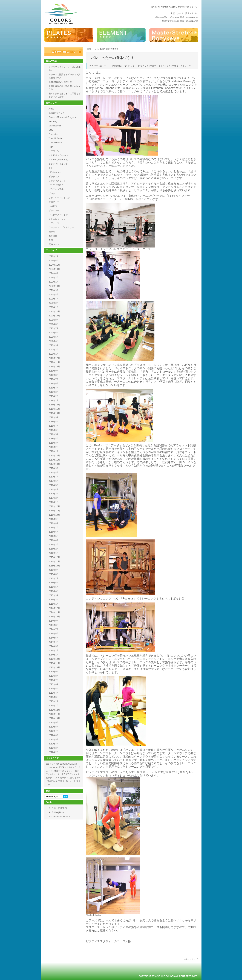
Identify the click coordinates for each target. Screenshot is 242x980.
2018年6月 (54, 430)
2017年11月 (54, 460)
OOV (51, 130)
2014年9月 (54, 621)
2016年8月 (54, 523)
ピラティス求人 (56, 185)
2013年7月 (54, 680)
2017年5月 (54, 485)
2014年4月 (54, 642)
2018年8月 (54, 422)
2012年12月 (54, 710)
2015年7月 (54, 578)
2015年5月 (54, 587)
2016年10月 (54, 515)
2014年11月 (54, 612)
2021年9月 (54, 290)
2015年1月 (54, 604)
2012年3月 (54, 748)
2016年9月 (54, 519)
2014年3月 (54, 646)
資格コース (54, 244)
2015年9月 (54, 570)
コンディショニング (58, 164)
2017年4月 (54, 489)
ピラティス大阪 (73, 774)
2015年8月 (54, 574)
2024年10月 (54, 269)
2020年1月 (54, 354)
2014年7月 (54, 629)
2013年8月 (54, 676)
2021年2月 (54, 303)
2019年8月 (54, 375)
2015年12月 (54, 557)
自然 (51, 240)
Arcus (51, 109)
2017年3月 (54, 494)
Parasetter (117, 66)
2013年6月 (54, 684)
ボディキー (54, 210)
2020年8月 (54, 324)
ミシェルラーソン (57, 219)
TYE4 (61, 767)
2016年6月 (54, 532)
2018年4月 (54, 439)
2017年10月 (54, 464)
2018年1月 (54, 451)
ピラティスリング (57, 181)
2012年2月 (54, 752)
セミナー (53, 168)
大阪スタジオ (177, 13)
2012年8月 (54, 727)
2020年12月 (54, 311)
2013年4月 (54, 693)
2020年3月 (54, 345)
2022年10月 (54, 286)
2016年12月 (54, 506)
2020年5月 (54, 337)
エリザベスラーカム (58, 160)
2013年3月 (54, 697)
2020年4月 (54, 341)
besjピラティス (53, 764)
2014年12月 (54, 608)
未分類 (52, 232)
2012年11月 (54, 714)
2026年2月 (54, 256)
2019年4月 (54, 388)
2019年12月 (54, 358)
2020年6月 (54, 333)
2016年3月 (54, 545)
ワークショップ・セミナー (61, 227)
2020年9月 (54, 320)
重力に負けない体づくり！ (61, 82)
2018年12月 (54, 405)
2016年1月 (54, 553)
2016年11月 (54, 511)
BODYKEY (64, 764)
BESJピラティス (57, 113)
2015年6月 (54, 583)
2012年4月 (54, 744)
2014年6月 (54, 634)
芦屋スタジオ (192, 13)
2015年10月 (54, 566)
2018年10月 (54, 413)
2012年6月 (54, 735)
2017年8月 (54, 473)
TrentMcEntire (55, 143)
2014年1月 (54, 655)
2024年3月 (54, 278)
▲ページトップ (191, 959)
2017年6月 (54, 481)
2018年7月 (54, 426)
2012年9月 (54, 723)
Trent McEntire (56, 138)
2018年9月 (54, 417)
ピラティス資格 (56, 189)
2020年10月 (54, 316)
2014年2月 (54, 651)
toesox (56, 767)
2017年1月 (54, 502)
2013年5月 (54, 689)
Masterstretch (55, 126)
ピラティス (143, 66)
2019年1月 (54, 400)
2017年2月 (54, 498)
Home (89, 49)
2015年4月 (54, 591)
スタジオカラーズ (56, 771)
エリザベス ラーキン (58, 155)
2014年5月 (54, 638)
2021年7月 (54, 299)
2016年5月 (54, 536)
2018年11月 (54, 409)
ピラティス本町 (53, 778)
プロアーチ (155, 66)
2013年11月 (54, 663)
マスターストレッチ (181, 66)
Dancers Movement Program (62, 117)
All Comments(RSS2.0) (60, 817)
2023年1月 (54, 282)
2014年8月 (54, 625)
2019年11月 (54, 362)
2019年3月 (54, 392)
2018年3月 (54, 443)
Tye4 (51, 147)
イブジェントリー (57, 151)
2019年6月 (54, 384)
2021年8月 (54, 295)
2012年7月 (54, 731)
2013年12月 (54, 659)
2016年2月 (54, 549)
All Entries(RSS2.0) (58, 808)
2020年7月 (54, 328)
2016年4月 (54, 540)
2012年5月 (54, 740)
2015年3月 (54, 595)
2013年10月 (54, 667)
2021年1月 (54, 307)
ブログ (52, 194)
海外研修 (53, 236)
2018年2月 (54, 447)
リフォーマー (55, 223)
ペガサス (166, 66)
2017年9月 (54, 468)
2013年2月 (54, 701)
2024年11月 (54, 265)
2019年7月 (54, 379)
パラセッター (130, 66)
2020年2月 (54, 350)
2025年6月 (54, 261)
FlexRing (53, 121)
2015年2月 (54, 600)
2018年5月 (54, 434)
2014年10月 (54, 617)
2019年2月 (54, 396)
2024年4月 (54, 273)
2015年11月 (54, 562)
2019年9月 (54, 371)
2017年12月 (54, 456)
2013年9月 (54, 672)
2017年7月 (54, 477)
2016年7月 (54, 528)
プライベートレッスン (59, 198)
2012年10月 (54, 718)
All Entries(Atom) (57, 812)
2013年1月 (54, 706)
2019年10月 (54, 367)
